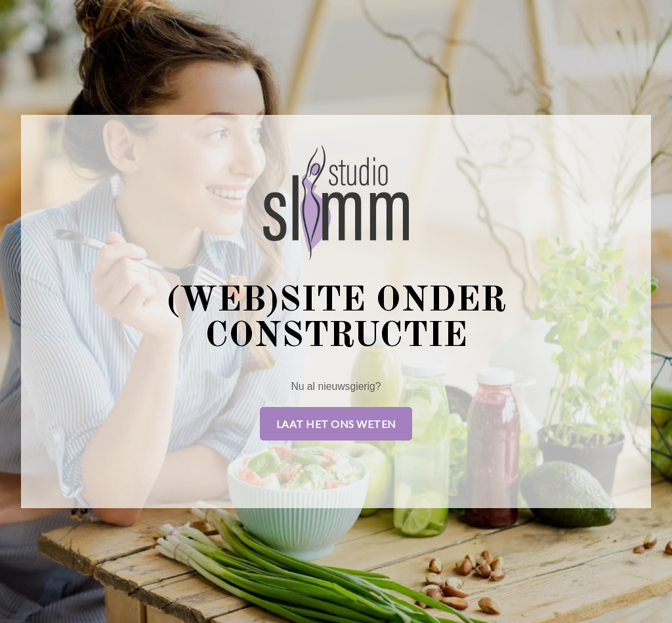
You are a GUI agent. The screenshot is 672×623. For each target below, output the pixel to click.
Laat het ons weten (336, 424)
